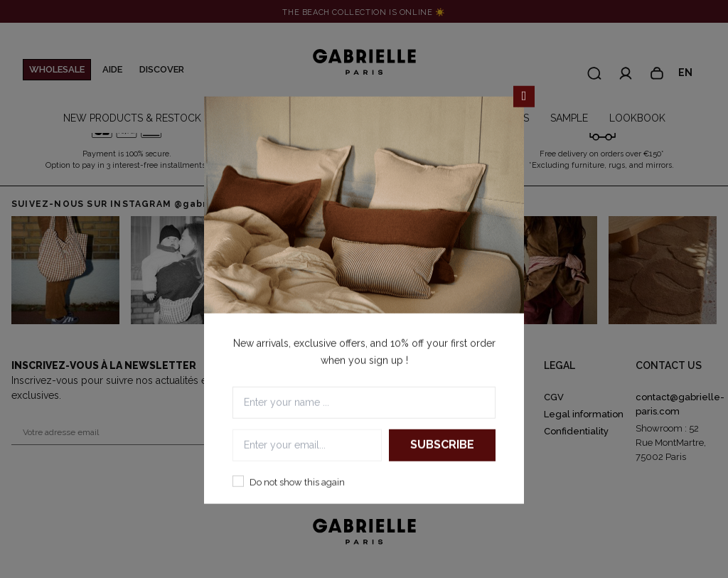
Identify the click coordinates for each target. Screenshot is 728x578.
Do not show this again (297, 482)
